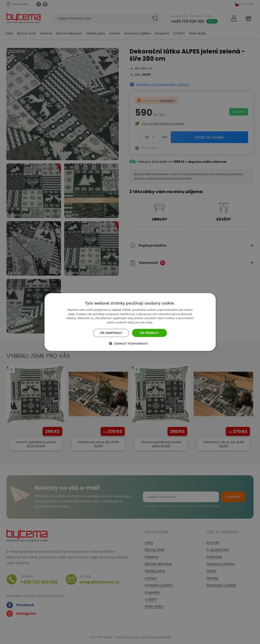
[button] (130, 343)
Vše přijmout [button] (149, 333)
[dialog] (130, 322)
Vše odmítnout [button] (111, 333)
